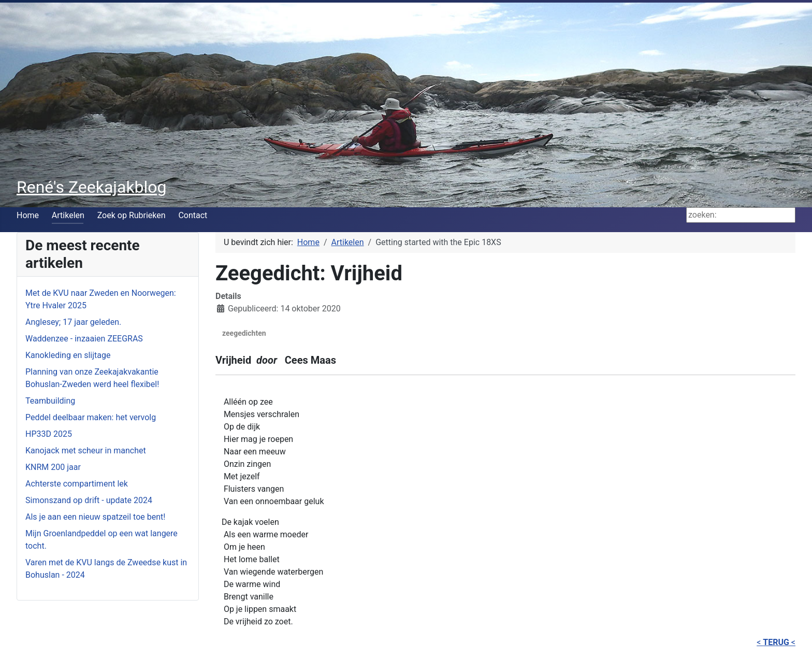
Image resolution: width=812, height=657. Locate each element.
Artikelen (68, 215)
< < (776, 642)
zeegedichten (244, 333)
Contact (193, 215)
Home (28, 215)
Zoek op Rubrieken (132, 215)
